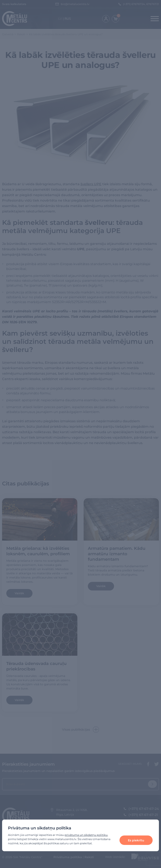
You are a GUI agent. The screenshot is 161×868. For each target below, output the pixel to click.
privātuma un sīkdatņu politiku (86, 835)
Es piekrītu (136, 840)
